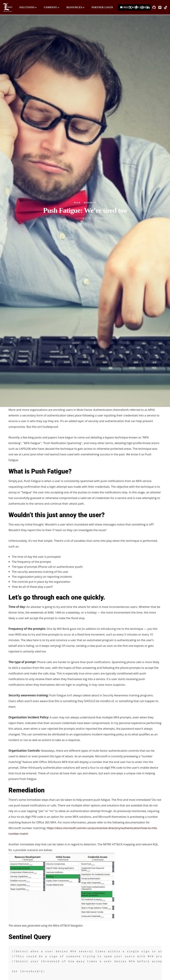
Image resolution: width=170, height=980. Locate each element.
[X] (129, 7)
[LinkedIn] (147, 7)
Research (90, 202)
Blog (77, 202)
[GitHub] (153, 7)
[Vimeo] (159, 7)
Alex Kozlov (68, 218)
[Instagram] (141, 7)
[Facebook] (135, 7)
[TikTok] (165, 7)
